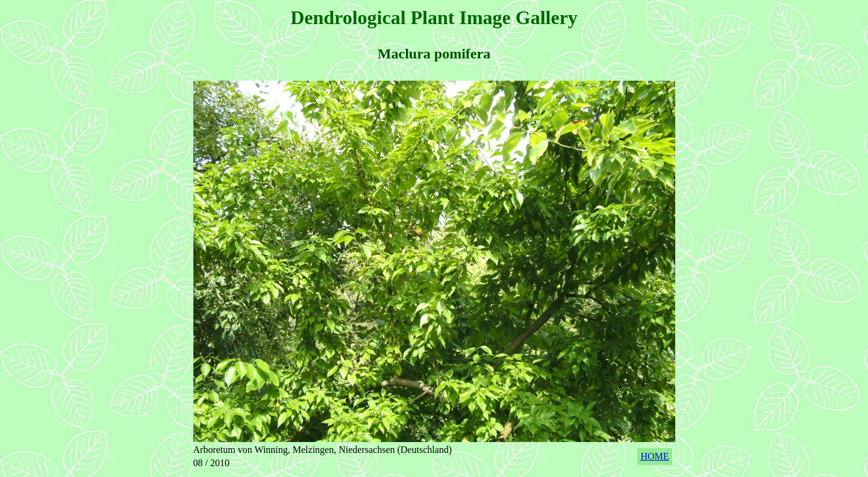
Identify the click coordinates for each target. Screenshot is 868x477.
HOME (654, 456)
